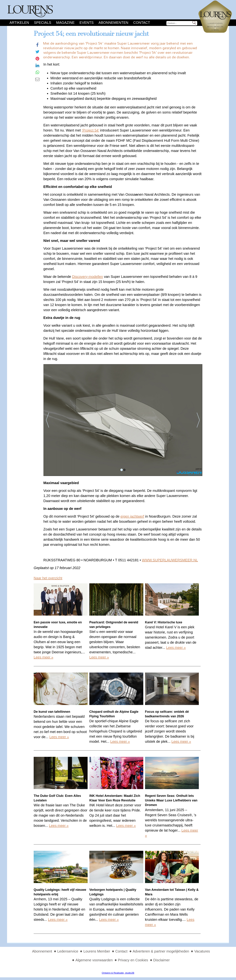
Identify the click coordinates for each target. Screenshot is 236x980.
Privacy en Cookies (133, 960)
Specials (43, 23)
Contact (142, 23)
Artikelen (19, 23)
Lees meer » (43, 657)
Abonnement (42, 951)
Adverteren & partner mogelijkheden (161, 951)
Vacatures (202, 951)
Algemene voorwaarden (94, 960)
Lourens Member (97, 951)
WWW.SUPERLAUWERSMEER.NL (170, 560)
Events (87, 23)
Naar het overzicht (48, 578)
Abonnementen (113, 23)
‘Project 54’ (90, 130)
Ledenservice (68, 951)
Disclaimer (162, 960)
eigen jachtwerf (132, 516)
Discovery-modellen (88, 277)
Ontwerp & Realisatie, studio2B (118, 973)
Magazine (65, 23)
